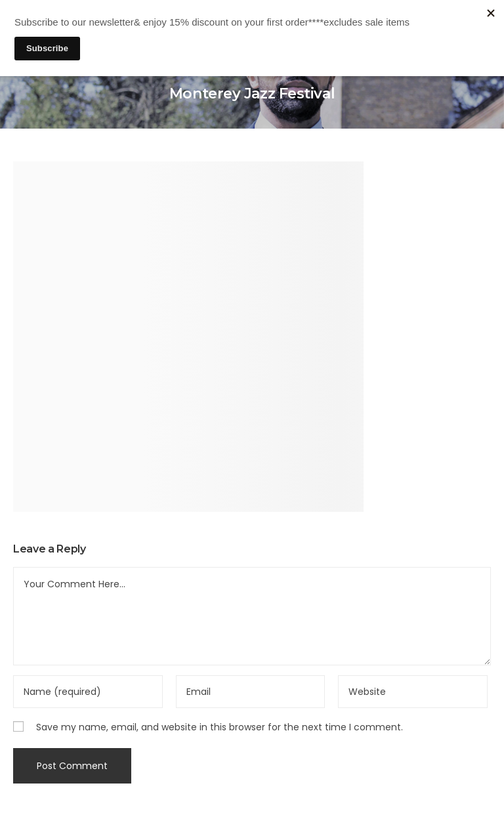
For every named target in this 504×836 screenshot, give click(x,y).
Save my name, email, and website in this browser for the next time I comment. (220, 727)
